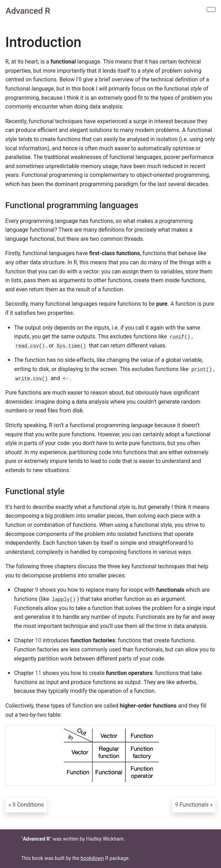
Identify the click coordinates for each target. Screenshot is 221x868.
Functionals (192, 805)
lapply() (64, 599)
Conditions (28, 805)
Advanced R (28, 11)
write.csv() (32, 379)
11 (38, 673)
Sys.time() (71, 346)
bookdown (92, 858)
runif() (180, 337)
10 (38, 640)
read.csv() (30, 346)
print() (202, 370)
